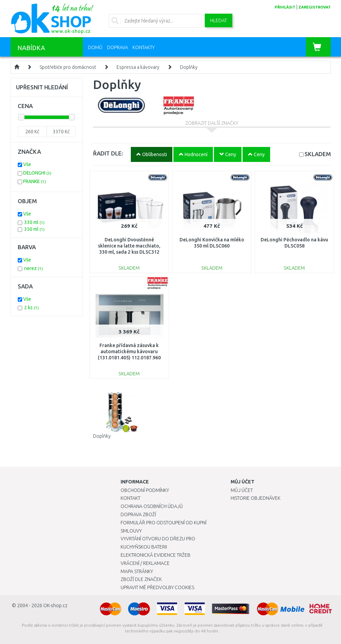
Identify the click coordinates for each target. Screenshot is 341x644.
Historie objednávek (255, 498)
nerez (34, 268)
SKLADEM (318, 154)
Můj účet (242, 490)
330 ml (34, 222)
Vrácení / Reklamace (145, 563)
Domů (95, 47)
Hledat (219, 20)
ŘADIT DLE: (108, 153)
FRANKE (35, 181)
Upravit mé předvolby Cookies (157, 587)
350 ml (34, 229)
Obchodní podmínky (145, 490)
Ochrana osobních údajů (152, 506)
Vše (27, 164)
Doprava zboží (138, 514)
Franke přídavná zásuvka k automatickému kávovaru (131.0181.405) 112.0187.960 (129, 351)
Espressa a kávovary (138, 67)
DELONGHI (37, 173)
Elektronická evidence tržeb (156, 555)
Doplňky (189, 67)
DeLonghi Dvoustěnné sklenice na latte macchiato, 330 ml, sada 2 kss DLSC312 (129, 246)
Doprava (118, 47)
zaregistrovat (315, 7)
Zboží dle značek (141, 579)
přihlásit (285, 7)
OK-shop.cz (55, 605)
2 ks (32, 308)
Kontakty (144, 47)
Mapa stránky (137, 571)
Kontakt (130, 498)
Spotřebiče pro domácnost (68, 67)
